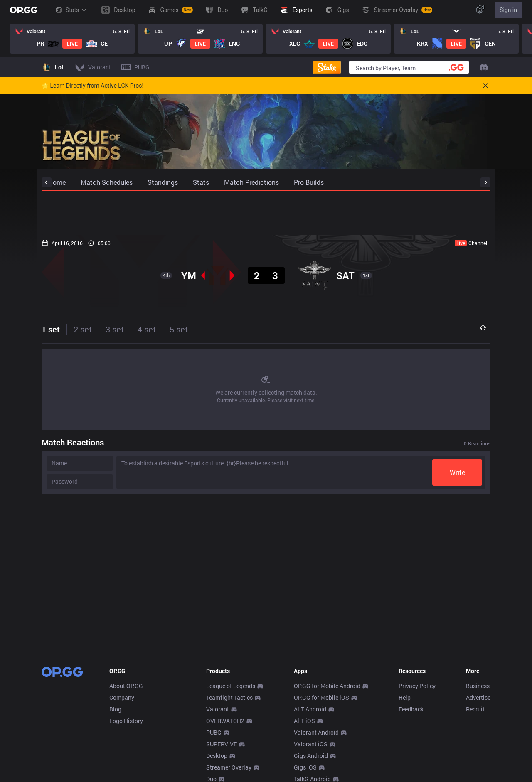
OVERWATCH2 (225, 721)
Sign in (508, 10)
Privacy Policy (417, 686)
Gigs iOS (305, 767)
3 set (115, 329)
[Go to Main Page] (24, 10)
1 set (51, 329)
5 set (179, 329)
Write (457, 472)
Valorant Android (316, 732)
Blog (115, 709)
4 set (147, 329)
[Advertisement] (266, 213)
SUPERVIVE (222, 744)
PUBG (214, 732)
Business (478, 686)
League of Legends (231, 686)
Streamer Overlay (229, 767)
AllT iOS (304, 721)
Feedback (411, 709)
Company (122, 697)
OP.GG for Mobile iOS (321, 697)
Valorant (218, 709)
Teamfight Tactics (229, 697)
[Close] (485, 86)
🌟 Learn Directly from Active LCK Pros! (92, 86)
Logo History (126, 721)
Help (405, 697)
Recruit (475, 709)
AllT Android (310, 709)
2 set (83, 329)
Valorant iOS (311, 744)
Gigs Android (311, 756)
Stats (71, 10)
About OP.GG (126, 686)
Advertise (478, 697)
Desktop (217, 756)
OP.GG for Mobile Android (327, 686)
